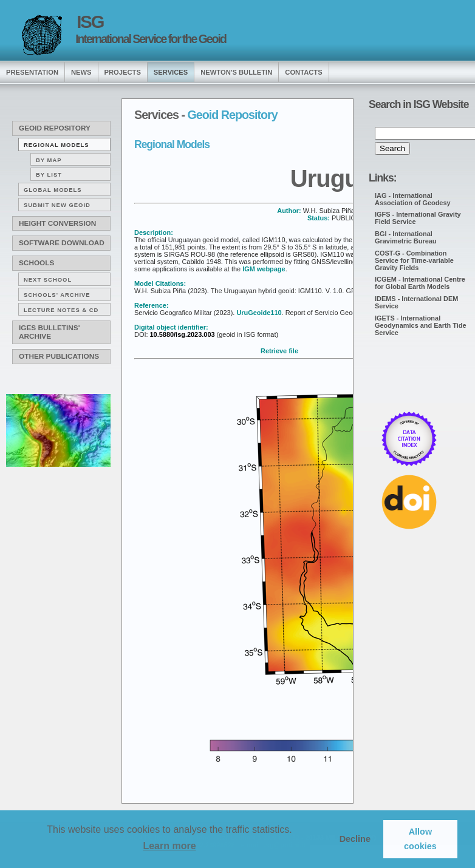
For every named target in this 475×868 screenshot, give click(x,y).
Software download (62, 243)
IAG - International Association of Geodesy (413, 199)
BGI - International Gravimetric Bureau (406, 237)
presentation (32, 72)
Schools (36, 263)
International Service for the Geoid (151, 39)
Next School (48, 280)
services (171, 72)
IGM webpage (264, 269)
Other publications (59, 356)
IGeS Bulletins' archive (49, 332)
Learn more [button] (169, 846)
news (81, 72)
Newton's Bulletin (236, 72)
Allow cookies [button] (420, 839)
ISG (90, 22)
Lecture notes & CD (61, 310)
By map (49, 160)
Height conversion (57, 223)
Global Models (53, 190)
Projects (123, 72)
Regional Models (56, 145)
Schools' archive (57, 295)
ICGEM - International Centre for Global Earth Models (420, 283)
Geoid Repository (55, 128)
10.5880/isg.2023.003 (181, 334)
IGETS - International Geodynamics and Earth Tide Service (421, 325)
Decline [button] (355, 839)
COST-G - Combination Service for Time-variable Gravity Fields (414, 260)
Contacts (303, 72)
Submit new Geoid (57, 205)
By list (49, 175)
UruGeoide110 (259, 313)
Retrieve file (279, 351)
